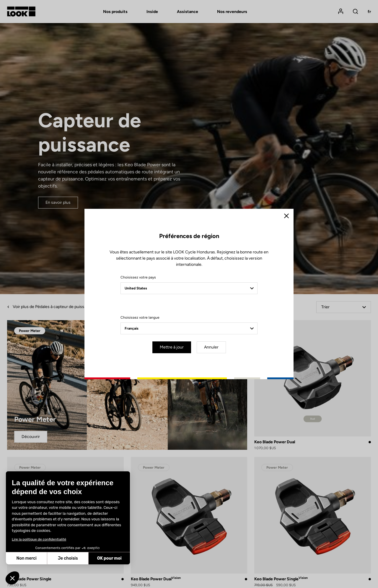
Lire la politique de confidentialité (39, 539)
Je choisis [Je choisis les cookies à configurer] (68, 558)
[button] (12, 578)
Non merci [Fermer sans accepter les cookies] (26, 558)
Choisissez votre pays (138, 277)
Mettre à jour (172, 347)
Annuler (211, 347)
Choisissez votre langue (140, 317)
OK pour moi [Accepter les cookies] (109, 558)
